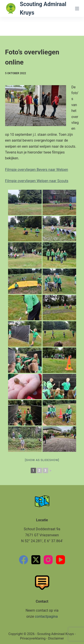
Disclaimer (56, 638)
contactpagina (46, 616)
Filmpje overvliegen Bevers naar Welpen (37, 170)
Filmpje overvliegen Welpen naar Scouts (37, 181)
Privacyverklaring (33, 638)
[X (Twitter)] (36, 560)
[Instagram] (48, 560)
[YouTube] (60, 560)
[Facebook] (24, 560)
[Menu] (77, 9)
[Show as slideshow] (42, 460)
